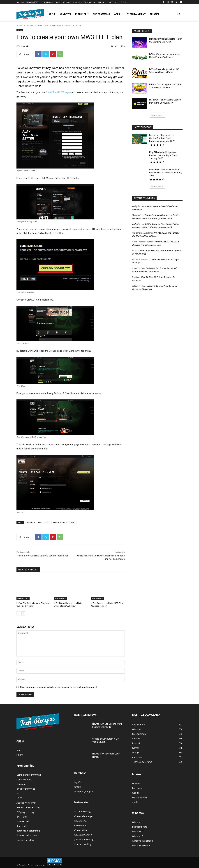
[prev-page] (18, 613)
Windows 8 (138, 836)
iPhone (20, 755)
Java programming (26, 789)
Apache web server (26, 803)
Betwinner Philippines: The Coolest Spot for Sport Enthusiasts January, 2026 (162, 138)
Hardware (21, 784)
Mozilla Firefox (140, 797)
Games (41, 26)
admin (26, 46)
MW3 (73, 522)
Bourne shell (23, 821)
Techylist (136, 215)
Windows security (141, 845)
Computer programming (29, 775)
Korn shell (21, 826)
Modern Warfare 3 (60, 522)
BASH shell (22, 817)
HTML (20, 793)
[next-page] (23, 613)
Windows (137, 822)
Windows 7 (138, 831)
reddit (135, 802)
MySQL (78, 782)
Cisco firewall (81, 821)
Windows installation (142, 841)
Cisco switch (81, 830)
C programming (24, 779)
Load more (157, 115)
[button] (179, 14)
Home (19, 26)
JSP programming (25, 812)
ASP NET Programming (28, 807)
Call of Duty (30, 522)
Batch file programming (28, 831)
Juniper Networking (84, 840)
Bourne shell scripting (27, 835)
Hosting (136, 783)
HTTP (19, 798)
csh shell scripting (25, 840)
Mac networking (82, 812)
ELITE (47, 522)
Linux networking (83, 844)
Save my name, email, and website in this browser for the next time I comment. (59, 687)
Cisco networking (83, 835)
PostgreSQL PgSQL (84, 792)
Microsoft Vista (140, 827)
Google (136, 793)
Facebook (137, 788)
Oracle (78, 787)
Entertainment (30, 26)
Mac (19, 750)
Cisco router (80, 826)
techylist (136, 206)
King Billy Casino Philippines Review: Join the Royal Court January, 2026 (163, 155)
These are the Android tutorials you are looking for (42, 556)
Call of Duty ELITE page (58, 92)
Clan (40, 522)
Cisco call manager (84, 816)
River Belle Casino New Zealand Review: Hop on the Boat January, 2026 (166, 173)
